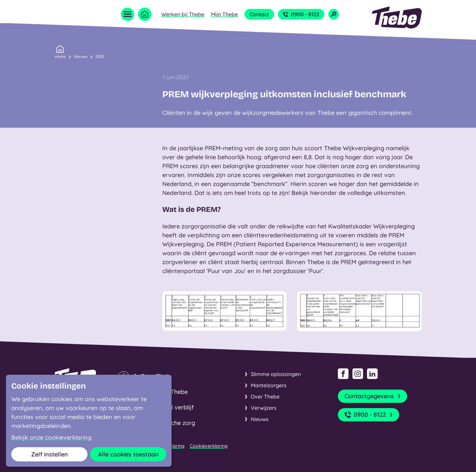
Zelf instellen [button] (50, 454)
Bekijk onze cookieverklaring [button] (51, 438)
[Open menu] (128, 14)
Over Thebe (265, 397)
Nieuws (81, 56)
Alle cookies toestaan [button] (128, 454)
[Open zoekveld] (334, 14)
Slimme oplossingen (276, 374)
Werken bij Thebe (183, 14)
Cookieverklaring (209, 446)
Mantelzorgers (269, 385)
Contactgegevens (373, 396)
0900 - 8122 (301, 14)
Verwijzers (264, 408)
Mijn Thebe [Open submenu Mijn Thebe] (224, 14)
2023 (100, 56)
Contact (259, 14)
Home (60, 56)
